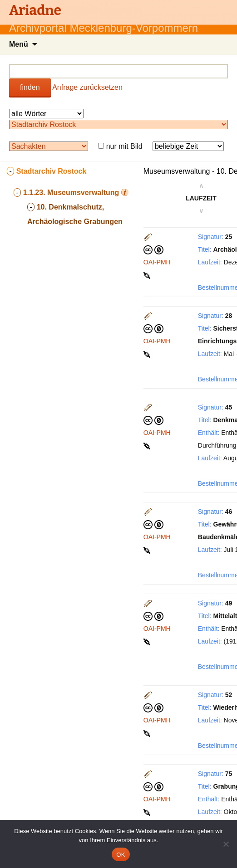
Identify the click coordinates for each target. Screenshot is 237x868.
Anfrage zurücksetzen (87, 87)
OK (121, 855)
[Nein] (226, 844)
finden (30, 87)
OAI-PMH (157, 262)
